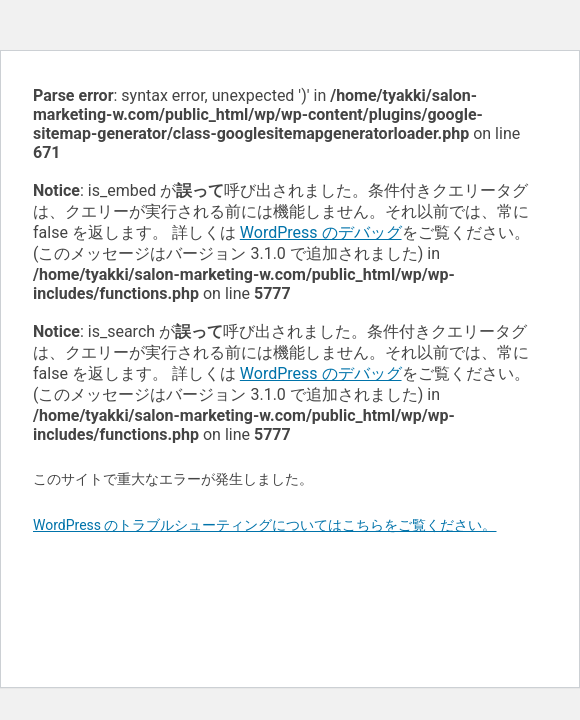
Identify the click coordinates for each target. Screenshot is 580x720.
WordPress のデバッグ (321, 232)
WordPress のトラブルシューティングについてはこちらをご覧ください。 (265, 525)
